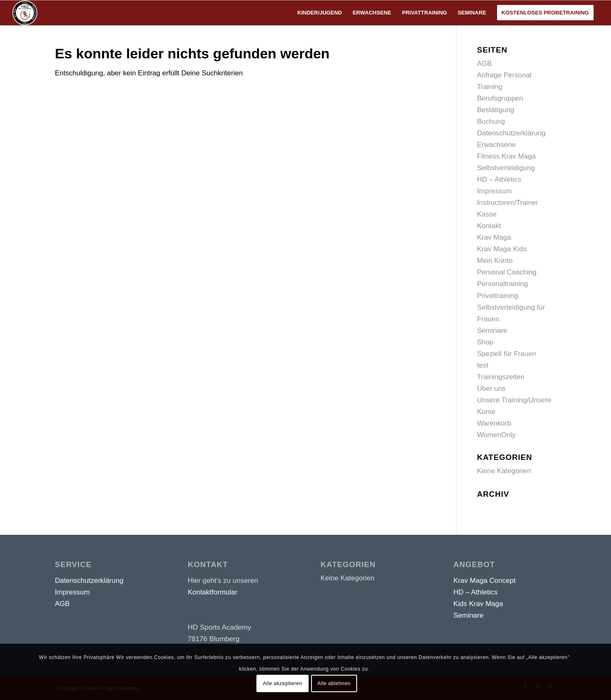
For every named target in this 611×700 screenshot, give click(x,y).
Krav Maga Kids (502, 249)
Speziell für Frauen (507, 354)
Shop (485, 342)
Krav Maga (494, 237)
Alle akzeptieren (283, 683)
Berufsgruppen (500, 98)
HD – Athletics (499, 179)
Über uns (491, 388)
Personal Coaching (507, 272)
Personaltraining (503, 284)
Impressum (495, 191)
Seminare (492, 331)
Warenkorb (494, 423)
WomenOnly (496, 435)
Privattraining (498, 296)
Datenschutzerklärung (511, 133)
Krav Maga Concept (484, 581)
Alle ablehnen (334, 683)
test (483, 365)
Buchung (491, 121)
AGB (485, 64)
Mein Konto (495, 261)
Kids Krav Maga (478, 604)
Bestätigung (496, 110)
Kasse (487, 214)
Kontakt (489, 226)
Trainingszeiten (501, 377)
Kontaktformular (213, 592)
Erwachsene (497, 145)
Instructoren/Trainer (508, 203)
